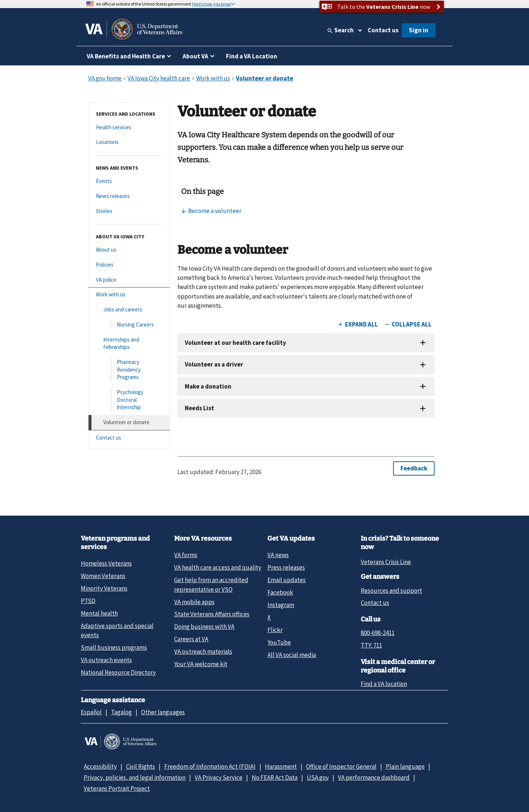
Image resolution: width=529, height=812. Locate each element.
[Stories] (129, 211)
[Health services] (129, 128)
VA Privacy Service (219, 777)
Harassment (281, 766)
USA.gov (318, 777)
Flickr (275, 630)
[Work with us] (129, 295)
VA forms (186, 555)
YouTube (279, 642)
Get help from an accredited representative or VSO (211, 584)
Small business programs (114, 647)
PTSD (88, 601)
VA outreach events (106, 660)
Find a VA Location (252, 56)
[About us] (129, 250)
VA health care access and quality (218, 567)
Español (91, 712)
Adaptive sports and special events (117, 630)
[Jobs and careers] (129, 310)
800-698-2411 (378, 633)
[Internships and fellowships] (129, 344)
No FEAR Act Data (275, 777)
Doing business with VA (204, 627)
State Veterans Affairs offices (212, 614)
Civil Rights (141, 766)
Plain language (405, 766)
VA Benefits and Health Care (126, 56)
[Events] (129, 181)
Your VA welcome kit (201, 664)
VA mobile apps (194, 602)
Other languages (163, 712)
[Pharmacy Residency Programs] (129, 370)
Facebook (280, 592)
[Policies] (129, 265)
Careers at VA (191, 639)
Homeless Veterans (106, 563)
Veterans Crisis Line (386, 562)
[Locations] (129, 142)
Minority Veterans (104, 588)
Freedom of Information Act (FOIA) (210, 766)
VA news (278, 555)
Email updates (287, 580)
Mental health (99, 613)
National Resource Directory (118, 672)
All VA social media (292, 655)
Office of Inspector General (341, 766)
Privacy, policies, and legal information (135, 777)
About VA (195, 56)
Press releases (286, 567)
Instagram (281, 605)
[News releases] (129, 196)
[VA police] (129, 280)
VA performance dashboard (374, 777)
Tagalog (121, 712)
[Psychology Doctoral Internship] (129, 400)
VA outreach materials (203, 652)
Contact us (383, 30)
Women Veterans (103, 576)
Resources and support (391, 591)
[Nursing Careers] (129, 325)
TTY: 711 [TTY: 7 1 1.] (371, 645)
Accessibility (100, 766)
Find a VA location (384, 684)
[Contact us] (129, 438)
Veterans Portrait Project (117, 788)
